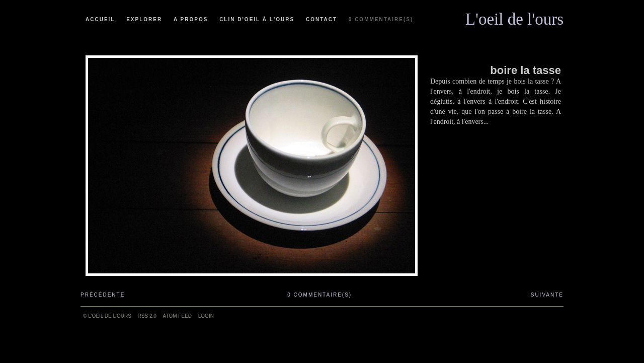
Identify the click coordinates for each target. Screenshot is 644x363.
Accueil (100, 19)
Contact (321, 19)
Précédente (103, 295)
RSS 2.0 (147, 316)
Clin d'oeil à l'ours (257, 19)
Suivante (547, 295)
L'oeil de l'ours (514, 17)
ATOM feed (177, 316)
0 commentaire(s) (381, 19)
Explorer (144, 19)
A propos (191, 19)
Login (206, 316)
